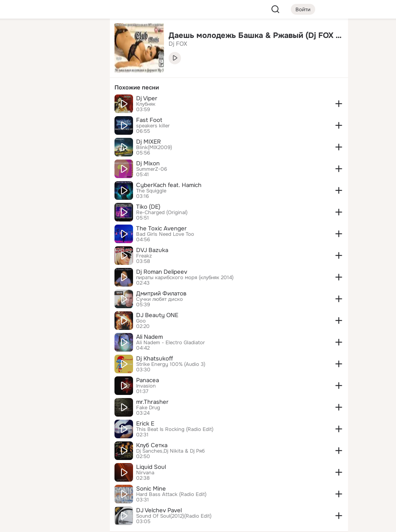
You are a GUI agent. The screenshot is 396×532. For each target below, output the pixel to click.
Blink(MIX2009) (154, 148)
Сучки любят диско (160, 299)
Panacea (148, 380)
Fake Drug (148, 408)
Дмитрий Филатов (161, 293)
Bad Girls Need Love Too (165, 234)
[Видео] (87, 71)
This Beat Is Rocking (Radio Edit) (175, 429)
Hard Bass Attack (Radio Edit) (171, 494)
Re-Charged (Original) (162, 213)
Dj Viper (147, 98)
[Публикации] (19, 71)
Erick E (145, 424)
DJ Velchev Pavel (159, 510)
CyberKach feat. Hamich (169, 185)
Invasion (146, 386)
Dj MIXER (148, 142)
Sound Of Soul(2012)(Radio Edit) (174, 516)
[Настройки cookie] (53, 522)
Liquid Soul (151, 467)
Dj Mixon (148, 163)
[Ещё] (53, 472)
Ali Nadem (149, 337)
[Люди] (53, 71)
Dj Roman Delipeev (162, 272)
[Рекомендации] (53, 139)
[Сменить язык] (53, 489)
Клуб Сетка (152, 445)
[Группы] (87, 37)
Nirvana (145, 473)
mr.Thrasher (152, 402)
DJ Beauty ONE (157, 315)
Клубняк (146, 104)
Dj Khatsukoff (154, 359)
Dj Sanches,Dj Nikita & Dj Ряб (170, 451)
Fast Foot (149, 120)
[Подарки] (19, 105)
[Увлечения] (53, 37)
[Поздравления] (53, 105)
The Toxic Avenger (161, 228)
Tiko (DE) (148, 207)
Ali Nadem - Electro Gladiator (171, 343)
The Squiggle (151, 191)
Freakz (144, 256)
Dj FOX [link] (178, 44)
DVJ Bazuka (152, 250)
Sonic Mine (151, 489)
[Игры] (87, 105)
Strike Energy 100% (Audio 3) (171, 364)
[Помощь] (19, 139)
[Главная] (19, 37)
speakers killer (153, 126)
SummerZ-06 (152, 169)
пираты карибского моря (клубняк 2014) (185, 278)
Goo (141, 321)
